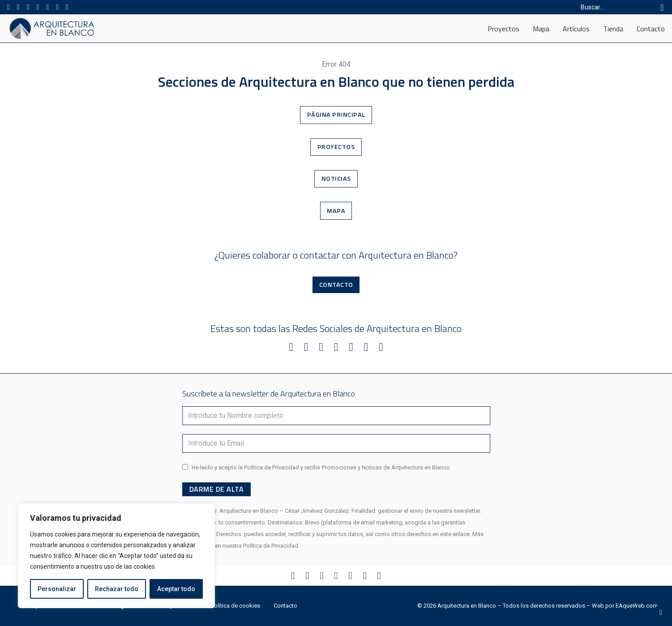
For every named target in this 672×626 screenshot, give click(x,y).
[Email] (336, 443)
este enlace (455, 534)
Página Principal (336, 115)
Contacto (651, 29)
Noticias (336, 179)
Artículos (576, 29)
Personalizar (57, 589)
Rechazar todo (117, 589)
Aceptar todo (176, 589)
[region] (116, 556)
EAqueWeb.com (637, 606)
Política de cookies (235, 606)
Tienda (613, 29)
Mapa (541, 29)
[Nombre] (336, 416)
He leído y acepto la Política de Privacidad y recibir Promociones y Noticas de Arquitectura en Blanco (321, 467)
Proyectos (503, 29)
